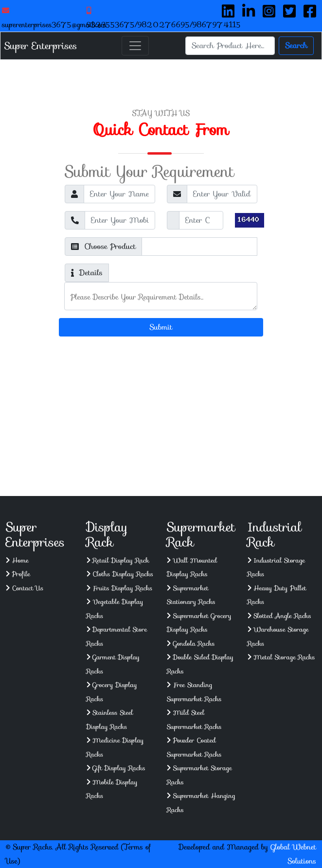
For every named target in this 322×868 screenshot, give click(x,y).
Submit (161, 327)
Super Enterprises (41, 46)
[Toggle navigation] (135, 46)
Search (296, 45)
